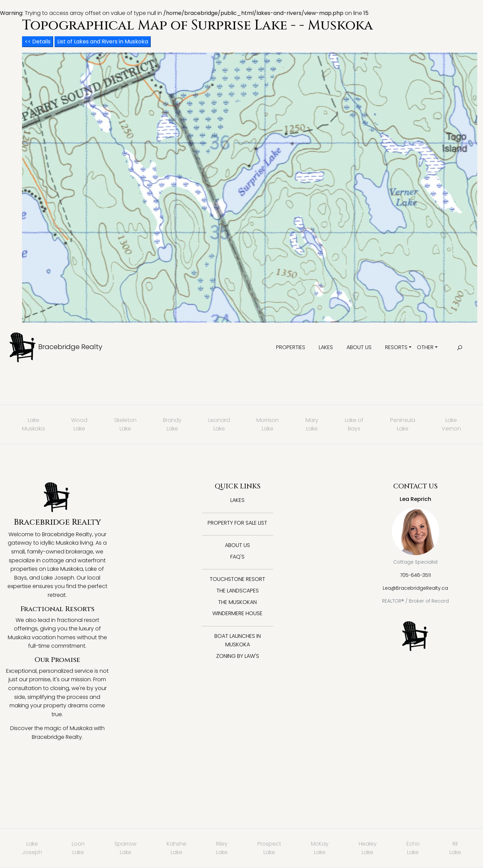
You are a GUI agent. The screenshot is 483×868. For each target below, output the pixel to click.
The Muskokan (237, 602)
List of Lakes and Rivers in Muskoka (103, 42)
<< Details (38, 42)
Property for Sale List (237, 523)
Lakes (326, 347)
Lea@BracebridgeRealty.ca (415, 588)
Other (425, 347)
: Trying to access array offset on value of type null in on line (241, 439)
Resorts (396, 347)
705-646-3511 (415, 575)
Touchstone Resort (237, 579)
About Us (359, 347)
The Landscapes (238, 591)
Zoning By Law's (238, 656)
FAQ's (237, 557)
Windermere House (237, 613)
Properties (291, 347)
